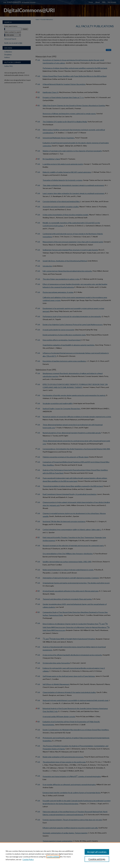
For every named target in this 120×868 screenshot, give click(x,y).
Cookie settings (53, 857)
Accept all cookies (97, 852)
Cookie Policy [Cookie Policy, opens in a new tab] (28, 859)
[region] (60, 855)
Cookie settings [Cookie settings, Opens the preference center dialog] (97, 859)
